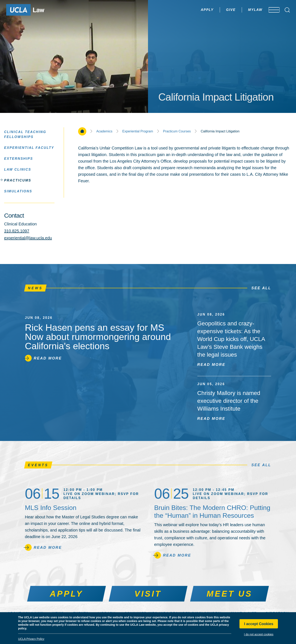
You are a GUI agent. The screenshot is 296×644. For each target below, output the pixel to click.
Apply (195, 10)
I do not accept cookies (259, 634)
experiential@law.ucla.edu (28, 238)
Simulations (18, 191)
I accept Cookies (259, 624)
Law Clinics (18, 169)
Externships (18, 158)
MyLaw (243, 10)
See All (261, 288)
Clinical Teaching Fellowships (25, 134)
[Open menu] (271, 10)
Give (219, 10)
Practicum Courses (177, 131)
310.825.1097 (17, 231)
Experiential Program (138, 131)
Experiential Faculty (29, 148)
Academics (104, 131)
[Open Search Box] (287, 10)
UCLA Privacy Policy (31, 639)
